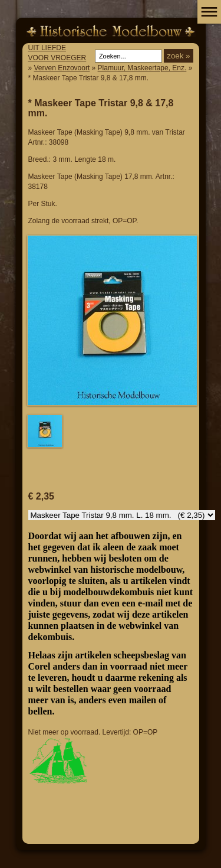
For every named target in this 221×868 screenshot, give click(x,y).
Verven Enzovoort (62, 68)
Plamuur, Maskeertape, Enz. (142, 68)
